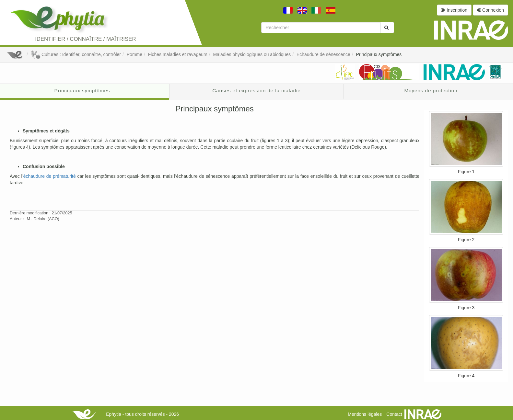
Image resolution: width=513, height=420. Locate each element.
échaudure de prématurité (50, 176)
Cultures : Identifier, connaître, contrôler (76, 54)
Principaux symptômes (379, 54)
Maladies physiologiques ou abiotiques (252, 54)
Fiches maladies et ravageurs (178, 54)
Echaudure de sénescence (323, 54)
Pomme (134, 54)
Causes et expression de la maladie (256, 91)
